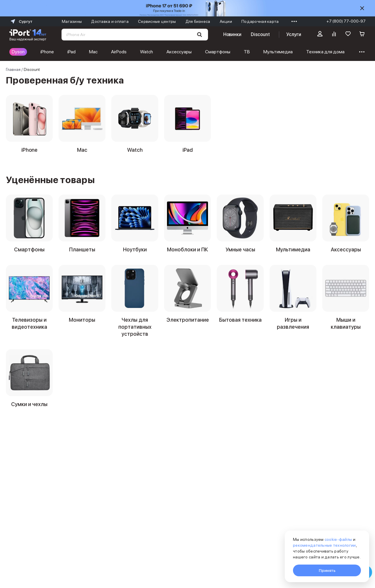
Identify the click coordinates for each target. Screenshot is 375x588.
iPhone (47, 52)
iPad (71, 52)
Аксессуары (179, 52)
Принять (327, 570)
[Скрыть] (362, 8)
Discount (260, 34)
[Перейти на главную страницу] (28, 35)
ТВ (247, 52)
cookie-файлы (338, 539)
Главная (13, 69)
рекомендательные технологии (324, 545)
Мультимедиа (278, 52)
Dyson (18, 52)
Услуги (294, 34)
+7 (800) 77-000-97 (346, 21)
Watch (146, 52)
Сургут (21, 21)
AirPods (119, 52)
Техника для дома (325, 52)
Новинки (232, 34)
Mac (93, 52)
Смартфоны (218, 52)
